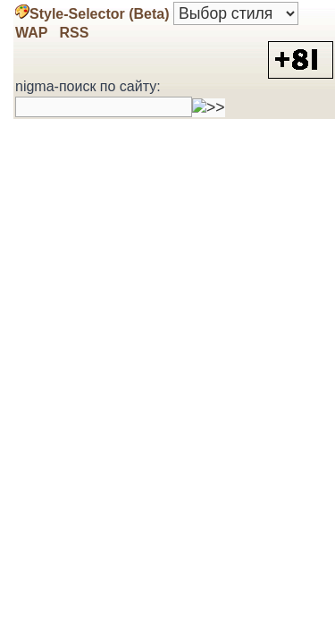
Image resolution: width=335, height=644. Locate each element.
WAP (31, 33)
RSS (72, 33)
